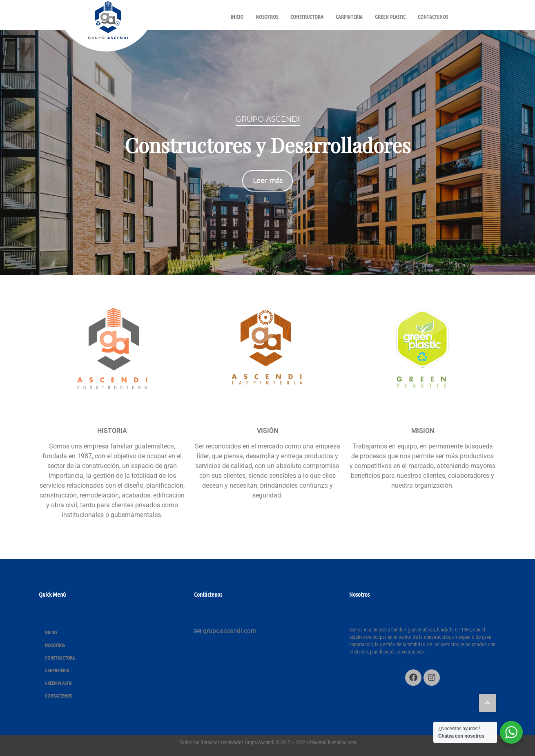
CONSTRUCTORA (307, 17)
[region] (267, 153)
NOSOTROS (267, 17)
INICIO (237, 17)
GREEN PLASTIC (390, 17)
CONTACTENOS (433, 17)
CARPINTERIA (349, 17)
